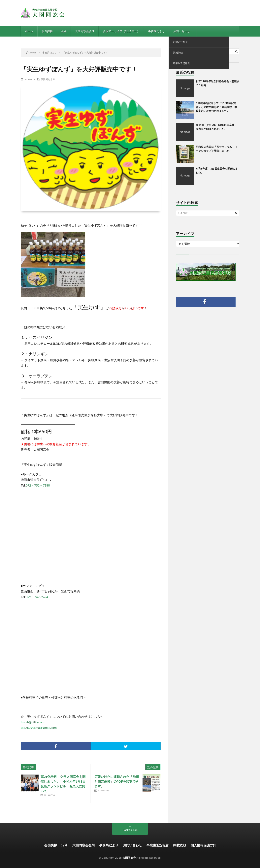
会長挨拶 (47, 31)
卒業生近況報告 (158, 845)
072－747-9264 (37, 597)
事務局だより (156, 31)
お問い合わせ (181, 31)
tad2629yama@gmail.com (39, 728)
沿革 (64, 31)
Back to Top (130, 830)
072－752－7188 (38, 485)
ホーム (29, 31)
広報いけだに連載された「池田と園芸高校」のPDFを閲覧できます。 (117, 781)
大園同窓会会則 (85, 31)
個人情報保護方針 (203, 845)
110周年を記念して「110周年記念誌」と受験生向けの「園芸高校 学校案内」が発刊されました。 (216, 107)
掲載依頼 (180, 845)
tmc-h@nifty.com (32, 722)
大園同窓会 (129, 858)
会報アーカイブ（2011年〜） (121, 31)
